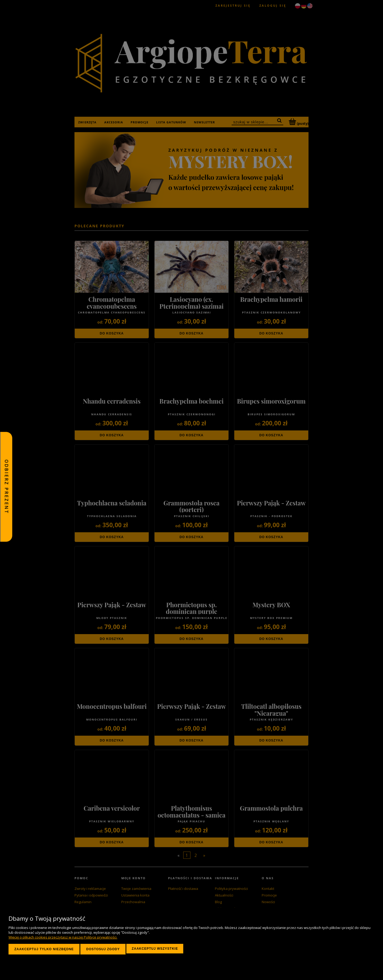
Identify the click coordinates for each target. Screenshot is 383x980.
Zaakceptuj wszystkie (155, 949)
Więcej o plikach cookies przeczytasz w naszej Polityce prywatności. (63, 937)
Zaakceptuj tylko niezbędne (44, 949)
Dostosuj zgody (103, 949)
